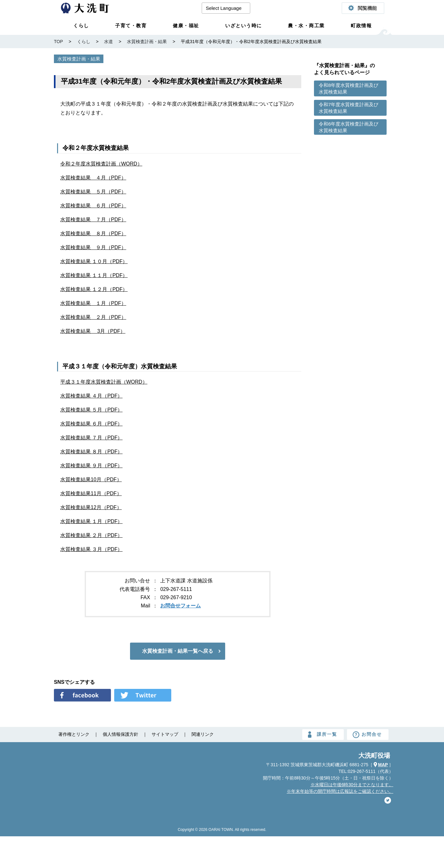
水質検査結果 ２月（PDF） (93, 317)
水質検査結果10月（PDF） (91, 479)
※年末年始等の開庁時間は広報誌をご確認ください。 (340, 791)
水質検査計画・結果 (79, 59)
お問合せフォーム (180, 606)
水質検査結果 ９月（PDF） (93, 247)
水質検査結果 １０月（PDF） (94, 261)
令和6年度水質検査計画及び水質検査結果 (349, 127)
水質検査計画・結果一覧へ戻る (178, 651)
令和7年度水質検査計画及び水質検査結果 (349, 108)
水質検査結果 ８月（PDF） (93, 233)
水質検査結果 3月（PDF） (93, 331)
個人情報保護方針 (121, 734)
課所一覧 (327, 734)
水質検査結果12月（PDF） (91, 507)
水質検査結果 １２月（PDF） (94, 289)
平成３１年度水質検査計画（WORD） (104, 382)
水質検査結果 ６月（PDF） (93, 206)
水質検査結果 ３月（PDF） (91, 549)
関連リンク (203, 734)
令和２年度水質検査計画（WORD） (101, 164)
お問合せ (372, 734)
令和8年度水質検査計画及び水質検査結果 (349, 88)
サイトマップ (165, 734)
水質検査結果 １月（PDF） (93, 303)
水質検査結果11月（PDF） (91, 493)
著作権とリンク (74, 734)
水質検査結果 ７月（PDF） (93, 220)
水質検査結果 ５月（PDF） (93, 192)
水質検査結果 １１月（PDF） (94, 275)
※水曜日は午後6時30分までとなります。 (352, 785)
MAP (383, 765)
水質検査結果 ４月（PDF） (93, 178)
